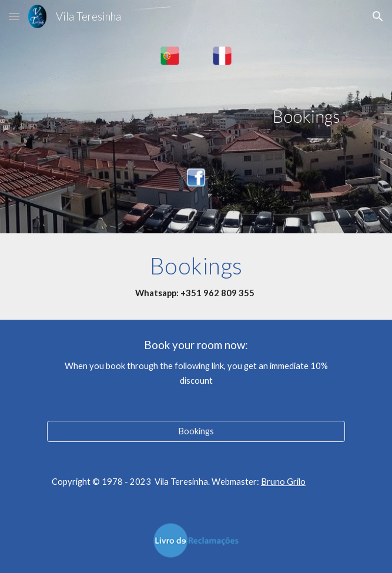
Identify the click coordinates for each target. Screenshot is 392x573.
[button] (14, 16)
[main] (196, 116)
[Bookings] (196, 431)
